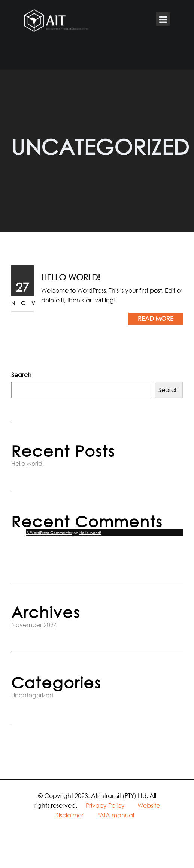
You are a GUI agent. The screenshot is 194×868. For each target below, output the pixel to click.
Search (21, 375)
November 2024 (34, 625)
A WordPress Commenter (49, 533)
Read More (156, 318)
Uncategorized (32, 695)
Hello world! (71, 277)
